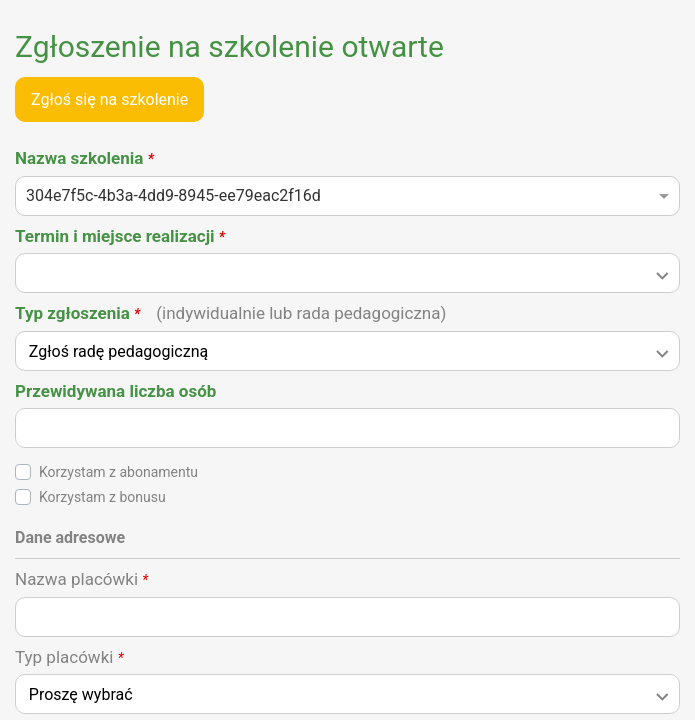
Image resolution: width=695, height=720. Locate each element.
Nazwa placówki (81, 579)
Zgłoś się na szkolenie (109, 99)
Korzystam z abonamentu (118, 472)
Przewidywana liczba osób (115, 391)
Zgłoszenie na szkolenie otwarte (229, 46)
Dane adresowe (70, 537)
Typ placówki (69, 657)
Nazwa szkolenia (84, 158)
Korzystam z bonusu (102, 497)
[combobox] (347, 202)
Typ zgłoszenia (230, 313)
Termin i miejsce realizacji (120, 236)
